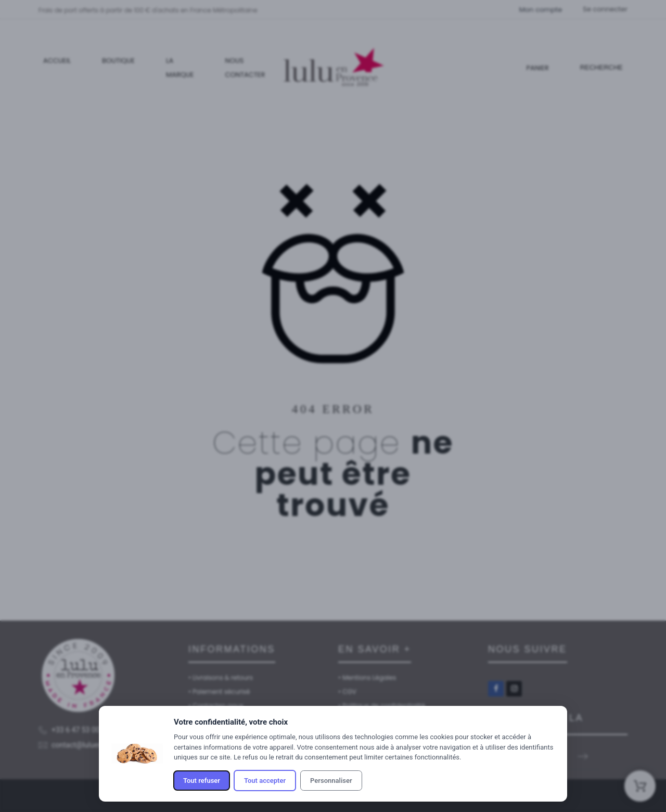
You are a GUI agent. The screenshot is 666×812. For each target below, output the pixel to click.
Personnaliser (331, 781)
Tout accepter (265, 781)
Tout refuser (202, 781)
